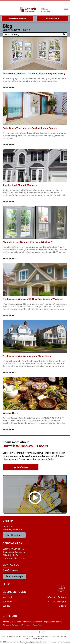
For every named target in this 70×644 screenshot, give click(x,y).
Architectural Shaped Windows (20, 185)
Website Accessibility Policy (35, 638)
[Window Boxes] (35, 393)
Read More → (10, 88)
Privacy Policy (6, 636)
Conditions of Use (41, 636)
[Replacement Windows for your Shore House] (35, 336)
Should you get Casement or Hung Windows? (28, 242)
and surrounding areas (13, 558)
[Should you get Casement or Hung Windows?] (35, 222)
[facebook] (5, 584)
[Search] (35, 34)
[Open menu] (66, 10)
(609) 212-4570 (11, 570)
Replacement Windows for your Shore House (27, 356)
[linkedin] (9, 584)
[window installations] (35, 54)
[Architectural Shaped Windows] (35, 165)
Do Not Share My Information (23, 636)
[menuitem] (13, 622)
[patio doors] (35, 108)
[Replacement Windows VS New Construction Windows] (35, 279)
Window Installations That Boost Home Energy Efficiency (34, 74)
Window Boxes (11, 413)
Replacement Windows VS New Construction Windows (33, 299)
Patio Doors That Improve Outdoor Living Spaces (30, 128)
